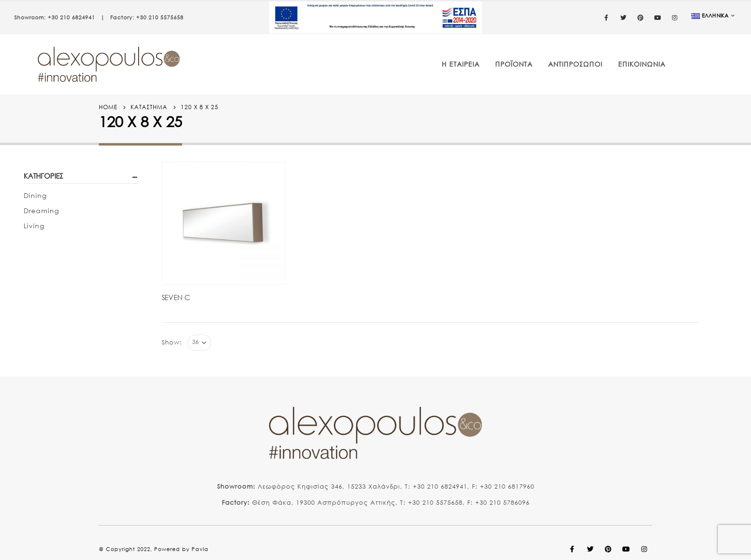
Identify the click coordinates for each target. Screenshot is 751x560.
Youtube (626, 549)
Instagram (644, 549)
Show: (172, 342)
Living (34, 226)
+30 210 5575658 (160, 17)
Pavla (200, 549)
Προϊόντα (514, 64)
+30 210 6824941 (71, 17)
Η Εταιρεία (461, 64)
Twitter (590, 549)
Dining (35, 195)
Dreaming (41, 211)
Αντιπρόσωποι (575, 64)
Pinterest (608, 549)
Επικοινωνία (642, 64)
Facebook (572, 549)
